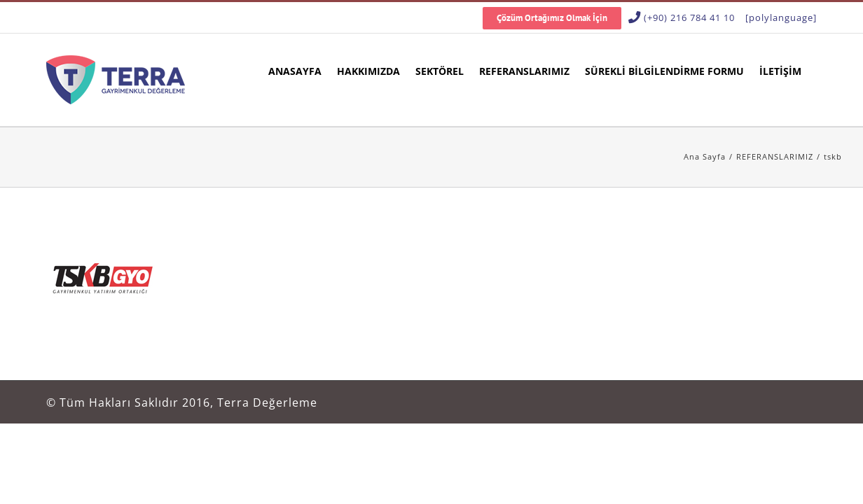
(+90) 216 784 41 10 (689, 17)
